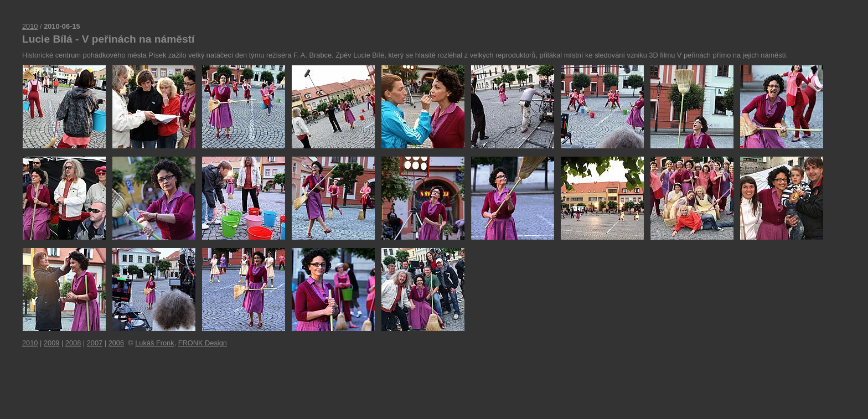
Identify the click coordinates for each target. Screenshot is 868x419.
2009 (51, 343)
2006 (116, 343)
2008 (73, 343)
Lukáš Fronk (154, 343)
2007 (95, 343)
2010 (30, 26)
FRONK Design (203, 343)
